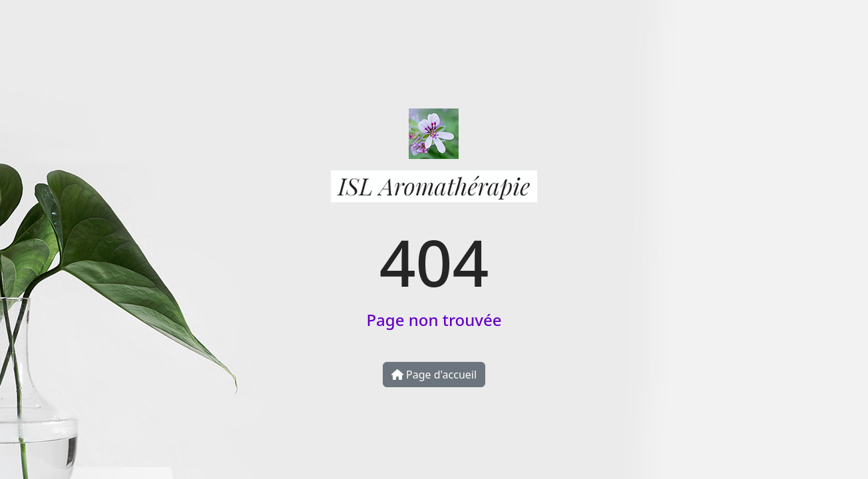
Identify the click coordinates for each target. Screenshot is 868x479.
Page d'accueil (434, 375)
